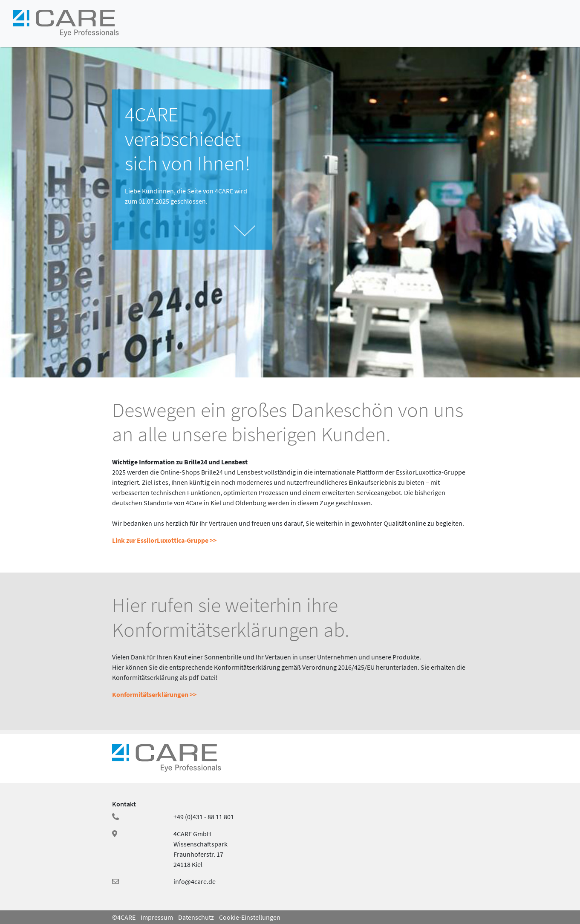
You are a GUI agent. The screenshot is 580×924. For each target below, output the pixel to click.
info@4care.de (195, 881)
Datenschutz (196, 917)
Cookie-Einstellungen (250, 917)
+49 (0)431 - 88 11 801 (204, 817)
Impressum (157, 917)
